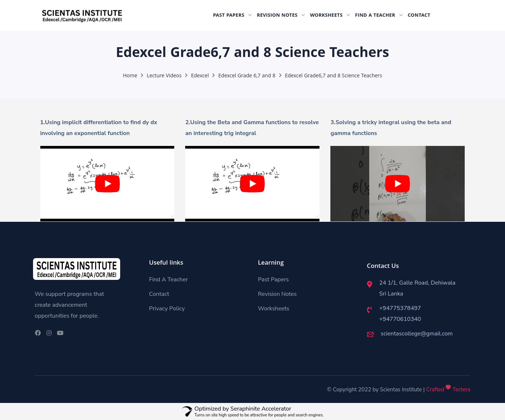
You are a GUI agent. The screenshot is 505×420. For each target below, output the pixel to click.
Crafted (435, 390)
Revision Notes (278, 294)
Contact (159, 294)
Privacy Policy (167, 309)
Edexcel (200, 76)
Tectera (461, 390)
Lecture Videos (164, 76)
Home (130, 76)
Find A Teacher (169, 280)
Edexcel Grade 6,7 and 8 (247, 76)
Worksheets (274, 309)
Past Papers (274, 280)
